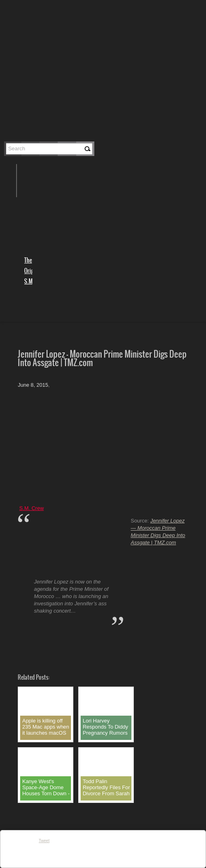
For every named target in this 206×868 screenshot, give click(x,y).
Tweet (44, 841)
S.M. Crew (32, 508)
